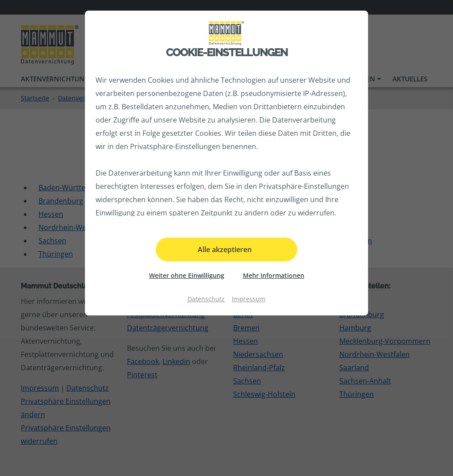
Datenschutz (206, 299)
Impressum (249, 299)
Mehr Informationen (274, 275)
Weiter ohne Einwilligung (187, 275)
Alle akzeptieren (225, 250)
